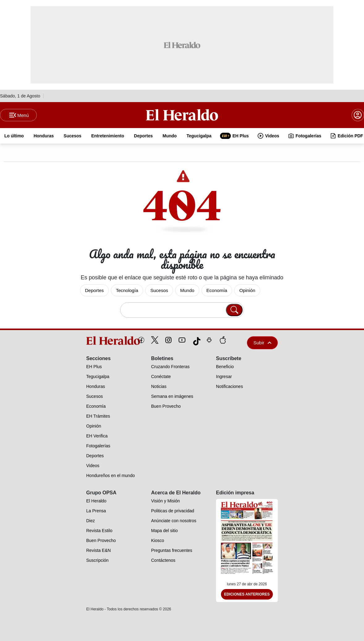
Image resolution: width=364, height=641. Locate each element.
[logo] (99, 341)
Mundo (187, 290)
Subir (262, 343)
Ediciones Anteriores (247, 594)
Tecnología (127, 290)
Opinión (247, 290)
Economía (217, 290)
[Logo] (182, 115)
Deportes (94, 290)
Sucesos (159, 290)
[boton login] (358, 115)
